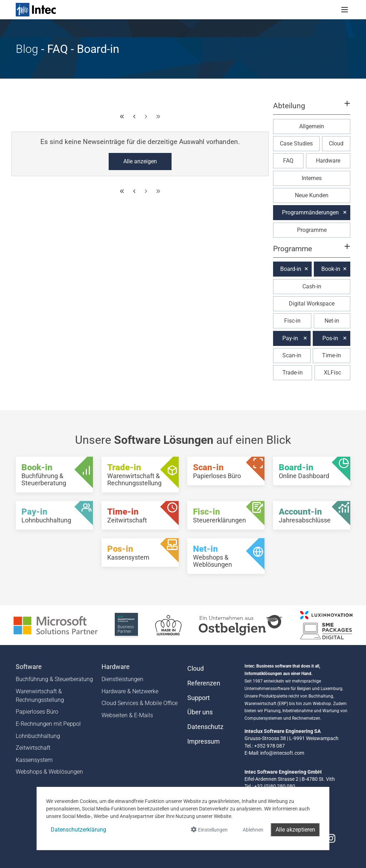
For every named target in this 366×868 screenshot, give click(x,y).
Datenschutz (205, 727)
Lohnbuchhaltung (38, 736)
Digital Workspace (312, 304)
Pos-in (330, 338)
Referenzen (204, 683)
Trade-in (293, 373)
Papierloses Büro (37, 712)
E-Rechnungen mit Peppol (48, 724)
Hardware (328, 161)
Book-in (331, 269)
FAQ (288, 161)
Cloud (336, 143)
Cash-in (312, 286)
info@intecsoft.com (282, 753)
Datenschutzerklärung (78, 830)
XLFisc (332, 373)
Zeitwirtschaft (33, 748)
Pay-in (290, 338)
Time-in (332, 355)
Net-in (332, 321)
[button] (312, 109)
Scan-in (292, 355)
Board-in (291, 269)
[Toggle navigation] (345, 10)
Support (199, 698)
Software (29, 667)
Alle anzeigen (140, 161)
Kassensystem (34, 760)
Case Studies (296, 143)
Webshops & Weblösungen (49, 772)
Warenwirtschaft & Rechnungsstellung (40, 696)
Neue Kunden (312, 195)
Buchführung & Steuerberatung (54, 679)
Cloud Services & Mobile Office (140, 703)
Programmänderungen (310, 212)
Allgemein (312, 126)
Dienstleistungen (122, 679)
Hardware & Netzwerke (130, 691)
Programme (312, 230)
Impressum (204, 741)
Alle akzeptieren (295, 830)
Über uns (200, 712)
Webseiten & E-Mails (127, 715)
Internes (312, 178)
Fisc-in (292, 321)
